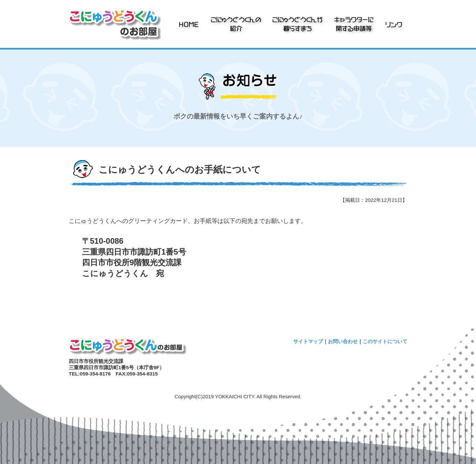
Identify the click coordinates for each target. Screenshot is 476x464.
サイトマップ (308, 341)
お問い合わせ (343, 341)
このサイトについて (385, 341)
